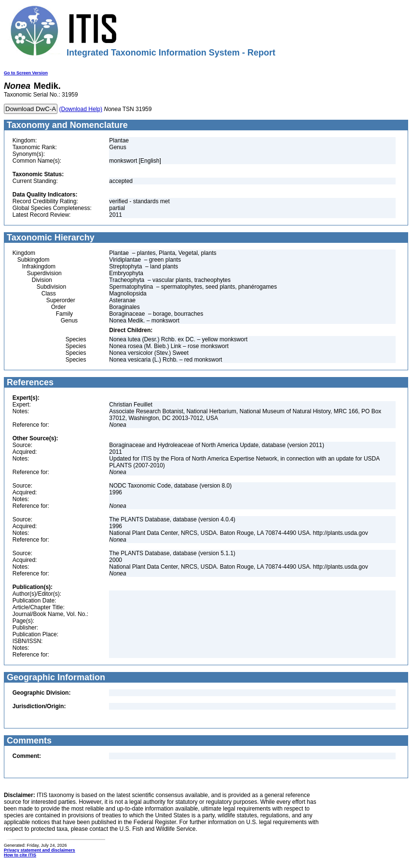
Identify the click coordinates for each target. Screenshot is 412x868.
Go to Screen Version (26, 73)
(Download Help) (81, 109)
